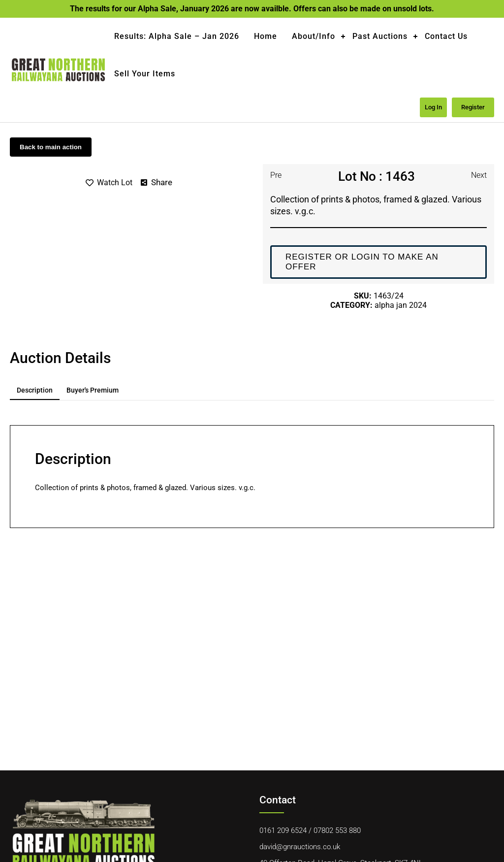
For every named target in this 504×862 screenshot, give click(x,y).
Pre (276, 175)
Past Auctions (380, 36)
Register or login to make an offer (362, 262)
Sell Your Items (145, 74)
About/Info (314, 36)
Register (473, 107)
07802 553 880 (337, 830)
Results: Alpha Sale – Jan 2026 (177, 36)
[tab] (35, 391)
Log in (433, 107)
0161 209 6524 (283, 830)
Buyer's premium (93, 390)
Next (479, 175)
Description (35, 390)
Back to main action (51, 147)
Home (266, 36)
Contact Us (446, 36)
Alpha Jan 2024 (401, 305)
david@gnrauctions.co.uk (300, 847)
